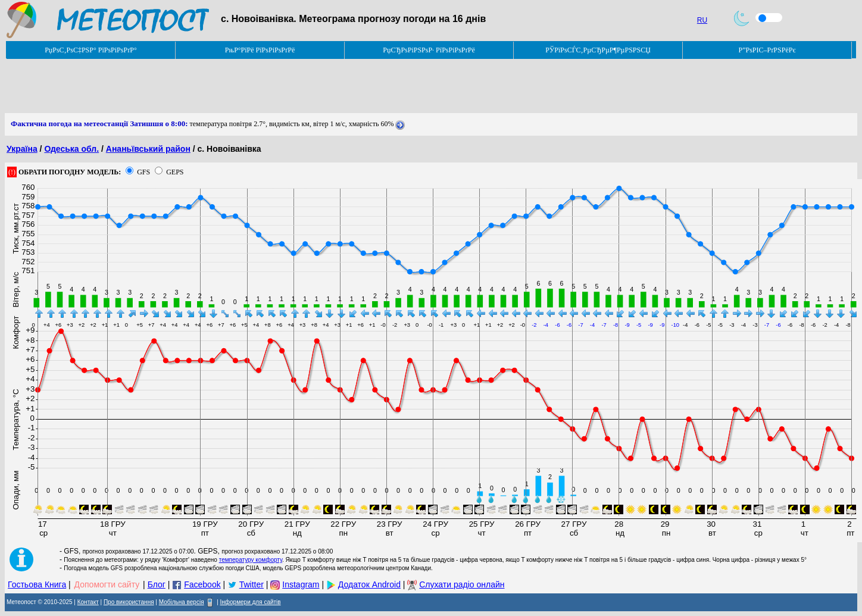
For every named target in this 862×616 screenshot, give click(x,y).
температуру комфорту (251, 560)
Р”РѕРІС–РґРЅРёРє (767, 50)
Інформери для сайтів (251, 602)
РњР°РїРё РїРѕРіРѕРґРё (260, 50)
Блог (157, 584)
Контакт (88, 602)
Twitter (252, 584)
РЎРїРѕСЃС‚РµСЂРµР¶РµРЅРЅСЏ (598, 50)
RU (702, 20)
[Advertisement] (221, 86)
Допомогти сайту (107, 584)
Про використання (129, 602)
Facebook (202, 584)
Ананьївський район (148, 149)
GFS (143, 172)
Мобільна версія (182, 602)
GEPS (175, 172)
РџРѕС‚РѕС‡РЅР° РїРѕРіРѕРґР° (91, 50)
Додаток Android (369, 584)
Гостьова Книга (37, 584)
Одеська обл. (71, 149)
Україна (22, 149)
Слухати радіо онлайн (462, 584)
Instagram (301, 584)
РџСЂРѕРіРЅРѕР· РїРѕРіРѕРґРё (429, 50)
